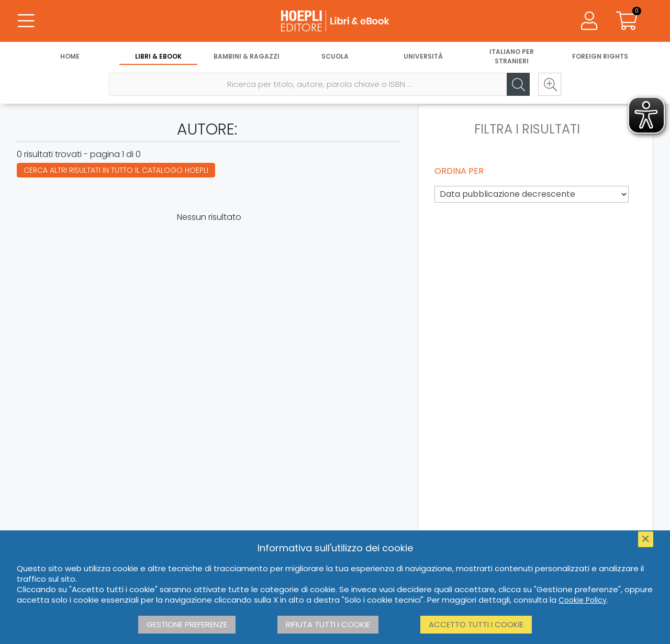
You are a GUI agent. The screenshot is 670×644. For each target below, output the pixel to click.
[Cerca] (518, 84)
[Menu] (26, 21)
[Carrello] (627, 21)
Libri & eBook (158, 56)
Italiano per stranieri (512, 56)
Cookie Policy (583, 600)
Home (70, 56)
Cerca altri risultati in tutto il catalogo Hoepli (116, 170)
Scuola (335, 56)
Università (423, 56)
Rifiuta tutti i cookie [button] (328, 624)
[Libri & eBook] (335, 21)
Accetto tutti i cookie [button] (476, 624)
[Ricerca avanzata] (550, 84)
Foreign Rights (600, 56)
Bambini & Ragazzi (247, 56)
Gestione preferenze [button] (187, 624)
